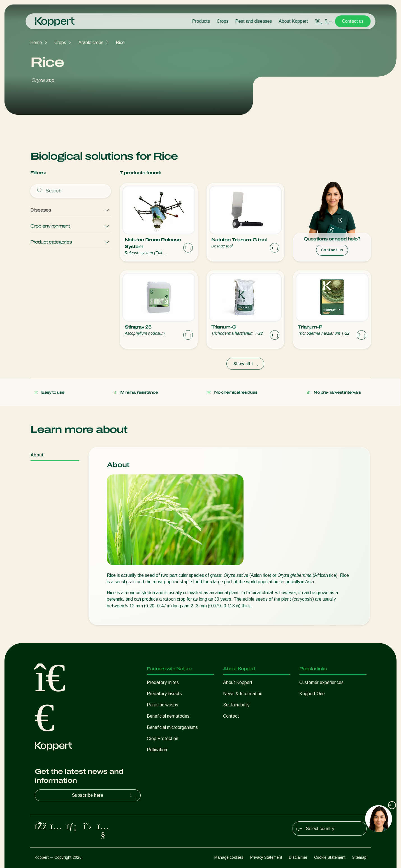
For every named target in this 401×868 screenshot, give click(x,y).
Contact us (353, 21)
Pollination (157, 750)
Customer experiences (321, 682)
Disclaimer (298, 857)
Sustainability (236, 705)
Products (201, 21)
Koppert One (312, 694)
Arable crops (91, 43)
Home (36, 43)
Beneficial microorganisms (172, 727)
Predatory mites (163, 682)
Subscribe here (105, 795)
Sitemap (359, 857)
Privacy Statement (266, 857)
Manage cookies (229, 857)
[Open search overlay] (319, 21)
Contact (231, 716)
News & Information (243, 694)
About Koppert (294, 21)
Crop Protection (163, 739)
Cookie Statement (330, 857)
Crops (223, 21)
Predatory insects (164, 694)
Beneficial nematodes (168, 716)
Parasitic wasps (163, 705)
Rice (120, 43)
